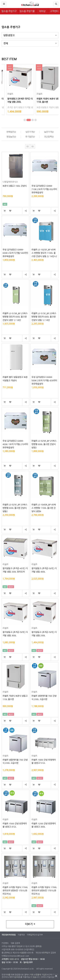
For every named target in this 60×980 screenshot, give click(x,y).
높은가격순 (49, 132)
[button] (26, 120)
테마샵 (42, 11)
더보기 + (30, 924)
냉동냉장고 (30, 34)
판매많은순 (11, 132)
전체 (30, 42)
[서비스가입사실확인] (49, 977)
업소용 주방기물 (27, 11)
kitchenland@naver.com (18, 956)
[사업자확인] (29, 950)
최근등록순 (49, 137)
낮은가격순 (30, 132)
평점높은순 (11, 137)
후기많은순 (30, 137)
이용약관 (21, 935)
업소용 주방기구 (9, 11)
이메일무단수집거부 (35, 935)
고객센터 (54, 11)
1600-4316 (14, 959)
